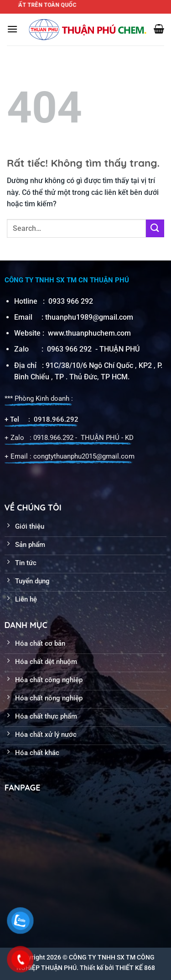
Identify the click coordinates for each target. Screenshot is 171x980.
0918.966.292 (56, 419)
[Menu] (12, 29)
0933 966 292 (71, 301)
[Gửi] (155, 228)
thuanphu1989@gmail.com (89, 317)
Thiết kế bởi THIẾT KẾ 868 (117, 968)
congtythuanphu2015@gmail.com (84, 456)
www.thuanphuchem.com (90, 333)
